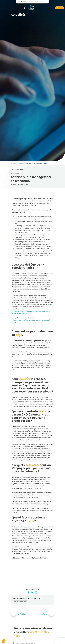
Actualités (21, 163)
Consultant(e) (32, 2)
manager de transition (18, 170)
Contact (59, 8)
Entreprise (41, 2)
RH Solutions (14, 163)
